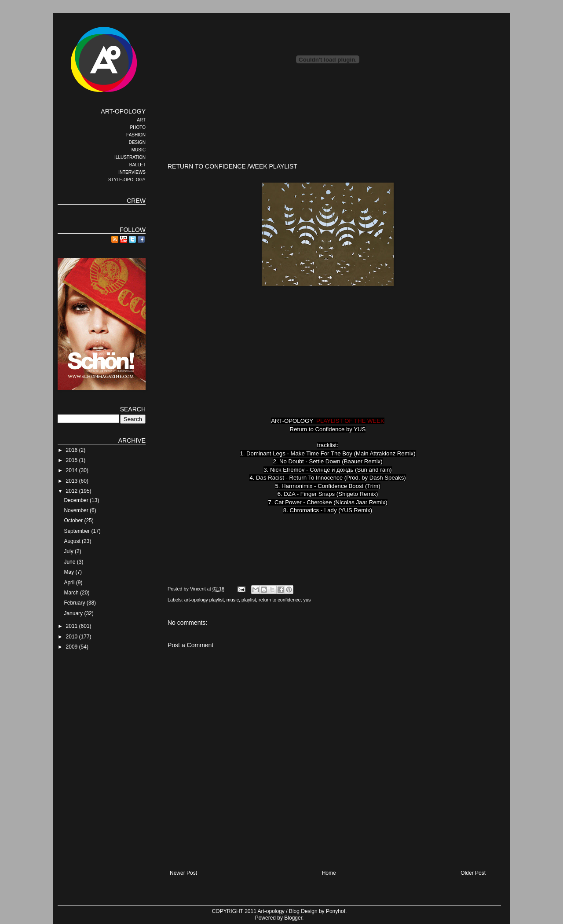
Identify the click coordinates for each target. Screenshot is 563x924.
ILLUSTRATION (130, 157)
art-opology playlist (204, 600)
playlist (249, 600)
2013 (73, 481)
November (77, 510)
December (77, 500)
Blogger (293, 918)
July (69, 551)
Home (329, 873)
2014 (73, 470)
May (69, 572)
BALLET (137, 165)
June (70, 562)
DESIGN (137, 142)
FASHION (136, 135)
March (72, 593)
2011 (73, 626)
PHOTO (138, 127)
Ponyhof (336, 911)
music (233, 600)
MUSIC (139, 150)
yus (307, 600)
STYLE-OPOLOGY (127, 180)
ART (141, 120)
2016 (73, 450)
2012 (73, 491)
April (70, 583)
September (77, 531)
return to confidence (280, 600)
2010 (73, 637)
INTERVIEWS (132, 172)
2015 (73, 460)
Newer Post (183, 873)
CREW (136, 201)
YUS (360, 429)
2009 (73, 647)
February (75, 603)
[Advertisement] (328, 128)
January (74, 613)
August (73, 541)
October (74, 521)
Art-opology (271, 911)
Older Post (473, 873)
